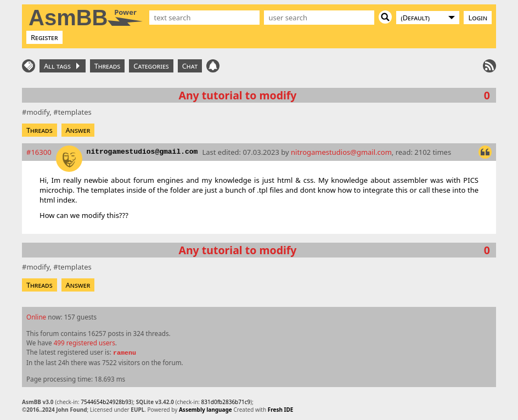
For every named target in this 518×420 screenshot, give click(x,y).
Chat (190, 66)
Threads (108, 66)
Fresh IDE (281, 410)
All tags (62, 66)
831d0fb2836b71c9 (226, 402)
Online (36, 317)
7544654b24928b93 (106, 402)
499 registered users (85, 343)
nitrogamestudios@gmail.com (142, 152)
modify (38, 112)
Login (478, 18)
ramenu (125, 353)
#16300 (39, 152)
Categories (151, 66)
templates (75, 112)
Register (44, 37)
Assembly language (205, 410)
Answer (78, 130)
